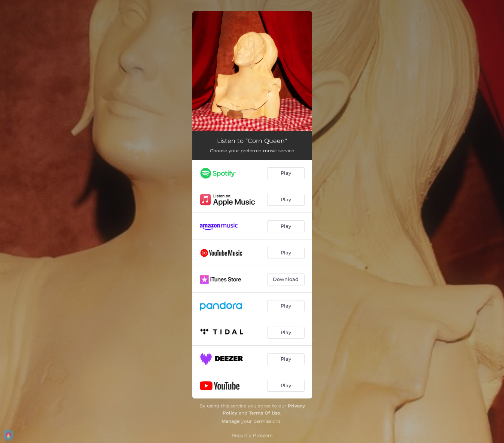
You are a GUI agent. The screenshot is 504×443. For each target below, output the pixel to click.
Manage (231, 421)
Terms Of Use (265, 413)
